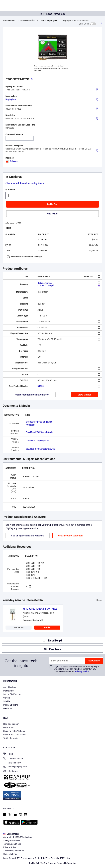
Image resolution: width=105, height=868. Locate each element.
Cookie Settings (10, 854)
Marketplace (9, 691)
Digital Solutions (11, 705)
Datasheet (12, 161)
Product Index (9, 20)
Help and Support (11, 724)
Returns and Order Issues (15, 735)
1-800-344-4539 (13, 759)
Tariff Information (11, 738)
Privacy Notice (82, 671)
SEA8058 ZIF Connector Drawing (41, 449)
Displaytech (11, 99)
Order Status (9, 728)
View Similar (84, 395)
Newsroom (8, 708)
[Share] (100, 24)
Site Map (7, 701)
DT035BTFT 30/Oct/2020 (37, 441)
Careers (7, 698)
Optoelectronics (28, 20)
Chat (8, 754)
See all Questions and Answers (28, 536)
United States (11, 834)
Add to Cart (52, 204)
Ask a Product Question (70, 536)
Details (47, 628)
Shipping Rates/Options (14, 731)
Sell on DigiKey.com (12, 694)
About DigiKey (10, 687)
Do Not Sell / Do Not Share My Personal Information (53, 863)
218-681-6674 (12, 763)
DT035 (41, 386)
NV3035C (30, 425)
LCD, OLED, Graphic (49, 20)
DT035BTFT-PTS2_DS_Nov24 (39, 422)
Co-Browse (11, 771)
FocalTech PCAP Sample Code (39, 432)
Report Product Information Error (31, 395)
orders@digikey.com (15, 767)
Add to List (53, 214)
